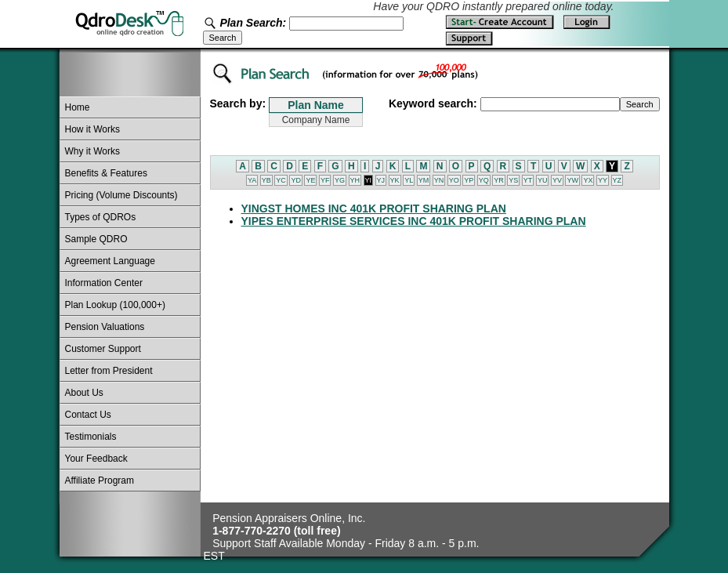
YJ (381, 180)
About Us (84, 393)
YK (395, 180)
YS (513, 180)
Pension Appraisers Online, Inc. (289, 518)
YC (281, 180)
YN (439, 180)
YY (603, 180)
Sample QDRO (96, 239)
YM (424, 180)
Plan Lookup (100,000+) (115, 305)
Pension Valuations (105, 327)
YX (588, 180)
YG (340, 180)
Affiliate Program (100, 481)
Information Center (104, 283)
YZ (618, 180)
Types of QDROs (101, 217)
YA (252, 180)
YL (409, 180)
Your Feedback (96, 459)
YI (369, 180)
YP (469, 180)
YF (325, 180)
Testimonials (91, 437)
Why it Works (92, 151)
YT (528, 180)
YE (310, 180)
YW (572, 180)
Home (78, 107)
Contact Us (88, 415)
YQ (484, 180)
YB (266, 180)
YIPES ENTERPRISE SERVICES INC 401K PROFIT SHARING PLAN (414, 221)
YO (454, 180)
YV (557, 180)
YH (355, 180)
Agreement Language (110, 261)
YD (296, 180)
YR (499, 180)
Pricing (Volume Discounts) (121, 195)
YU (543, 180)
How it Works (92, 129)
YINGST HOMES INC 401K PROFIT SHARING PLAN (374, 209)
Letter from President (109, 371)
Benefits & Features (106, 173)
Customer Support (103, 349)
